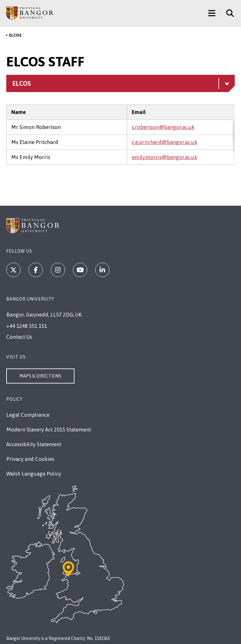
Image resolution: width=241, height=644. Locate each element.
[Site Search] (228, 13)
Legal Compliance (28, 415)
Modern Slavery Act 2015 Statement (49, 430)
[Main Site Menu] (212, 13)
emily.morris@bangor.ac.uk (164, 157)
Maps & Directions (40, 376)
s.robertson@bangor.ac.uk (163, 127)
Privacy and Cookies (30, 459)
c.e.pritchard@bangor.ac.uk (164, 142)
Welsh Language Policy (34, 474)
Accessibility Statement (34, 444)
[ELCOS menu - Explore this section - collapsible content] (120, 83)
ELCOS (15, 35)
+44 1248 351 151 (27, 326)
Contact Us (19, 337)
